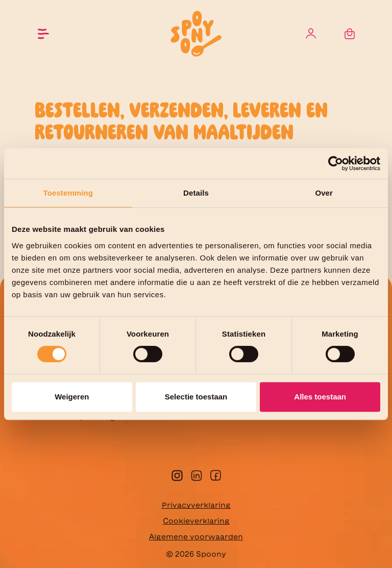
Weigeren (72, 397)
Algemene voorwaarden (196, 537)
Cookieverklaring (196, 521)
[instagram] (177, 474)
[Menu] (43, 34)
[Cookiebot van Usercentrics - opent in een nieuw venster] (336, 163)
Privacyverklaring (196, 505)
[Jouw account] (311, 34)
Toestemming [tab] (68, 193)
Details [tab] (196, 193)
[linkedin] (197, 474)
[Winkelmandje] (350, 34)
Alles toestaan (320, 397)
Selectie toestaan (196, 397)
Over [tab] (324, 193)
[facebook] (216, 474)
